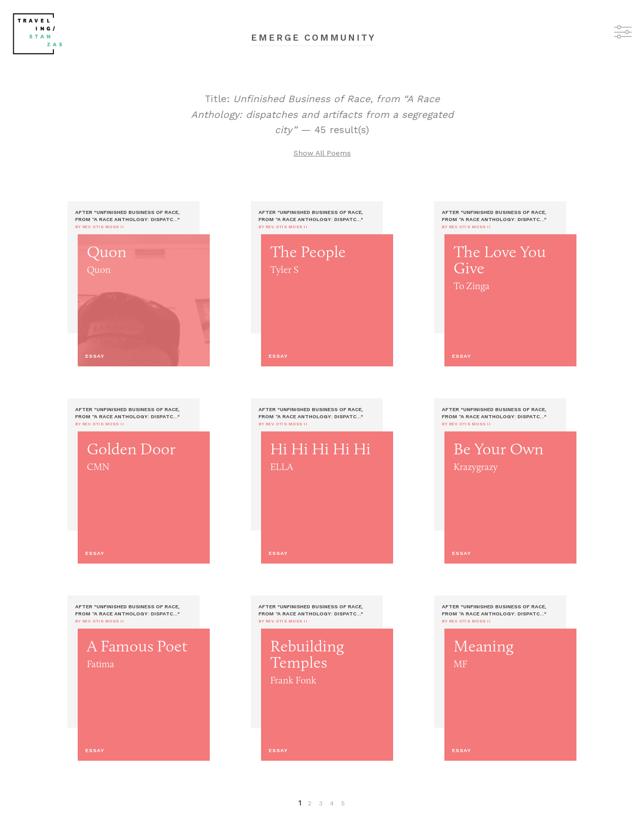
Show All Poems (322, 153)
